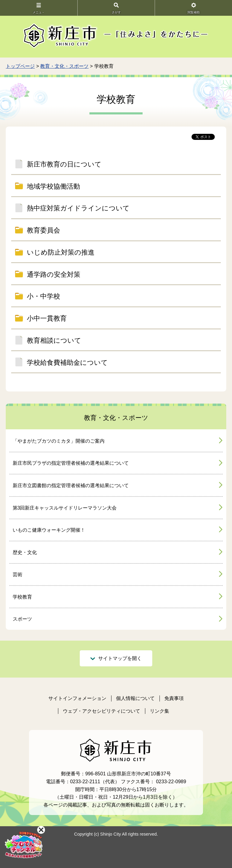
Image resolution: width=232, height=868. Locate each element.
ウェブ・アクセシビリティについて (101, 711)
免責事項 (174, 698)
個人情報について (135, 698)
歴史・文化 (25, 552)
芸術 (18, 574)
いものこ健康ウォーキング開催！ (49, 530)
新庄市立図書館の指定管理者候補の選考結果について (71, 485)
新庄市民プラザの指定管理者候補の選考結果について (71, 463)
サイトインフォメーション (77, 698)
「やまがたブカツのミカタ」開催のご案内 (59, 441)
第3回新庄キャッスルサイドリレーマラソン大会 (65, 508)
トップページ (20, 66)
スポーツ (22, 619)
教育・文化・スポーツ (64, 66)
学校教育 (22, 597)
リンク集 (159, 711)
